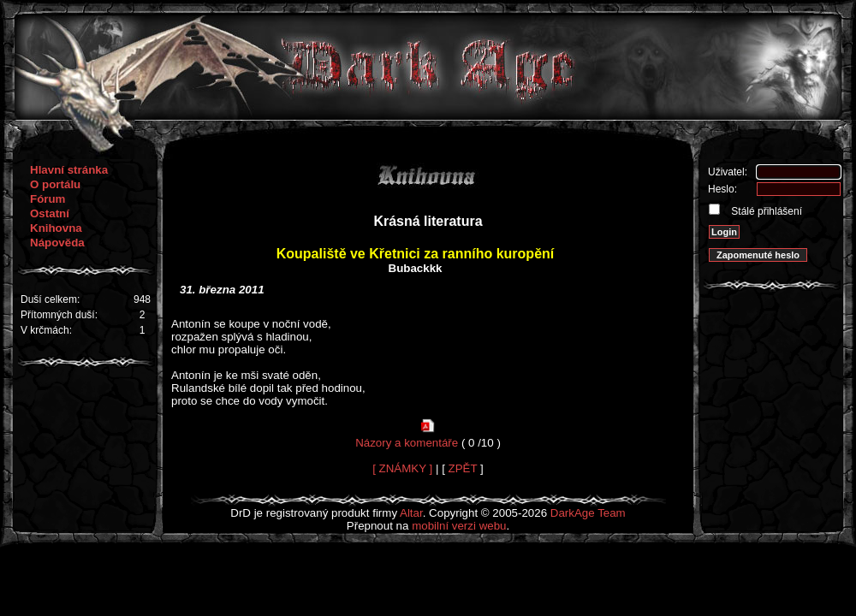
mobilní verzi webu (459, 526)
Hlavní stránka (69, 170)
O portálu (55, 184)
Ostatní (50, 213)
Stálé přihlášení (765, 211)
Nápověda (57, 243)
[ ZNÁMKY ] (402, 468)
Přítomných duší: (59, 315)
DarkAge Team (588, 513)
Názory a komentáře (407, 443)
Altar (411, 513)
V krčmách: (46, 330)
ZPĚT (463, 468)
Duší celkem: (50, 299)
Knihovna (56, 228)
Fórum (48, 199)
